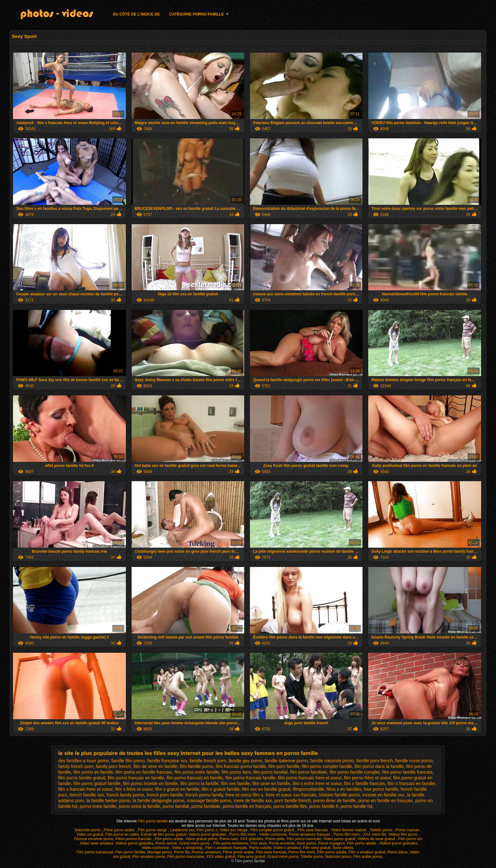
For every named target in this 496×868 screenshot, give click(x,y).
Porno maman (408, 830)
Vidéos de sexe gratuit (377, 839)
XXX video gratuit (221, 857)
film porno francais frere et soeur (310, 778)
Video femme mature (349, 830)
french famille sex (87, 795)
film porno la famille (199, 783)
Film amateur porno (149, 857)
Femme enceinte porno (94, 839)
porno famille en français (247, 806)
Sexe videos (343, 848)
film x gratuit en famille (177, 789)
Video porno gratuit (339, 839)
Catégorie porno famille (196, 14)
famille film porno (128, 761)
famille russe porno (414, 761)
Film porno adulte (362, 843)
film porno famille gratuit (82, 778)
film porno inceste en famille (151, 783)
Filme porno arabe (120, 830)
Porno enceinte (282, 843)
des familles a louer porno (84, 761)
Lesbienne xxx (182, 830)
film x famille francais (364, 783)
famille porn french (374, 761)
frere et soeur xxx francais (291, 795)
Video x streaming (188, 848)
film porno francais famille (250, 778)
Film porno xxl (410, 839)
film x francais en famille (411, 783)
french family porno (125, 795)
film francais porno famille (241, 766)
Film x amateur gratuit (367, 852)
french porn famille (165, 795)
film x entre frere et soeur (317, 783)
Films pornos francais (134, 839)
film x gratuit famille (221, 789)
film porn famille (284, 766)
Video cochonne (156, 848)
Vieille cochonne (273, 834)
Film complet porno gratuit (273, 830)
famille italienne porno (286, 761)
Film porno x (207, 830)
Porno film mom (243, 834)
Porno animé (166, 843)
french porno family (204, 795)
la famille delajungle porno (159, 801)
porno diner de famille (335, 801)
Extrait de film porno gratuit (163, 834)
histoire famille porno (340, 795)
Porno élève (398, 852)
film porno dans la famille (379, 766)
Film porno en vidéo (122, 834)
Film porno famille (153, 821)
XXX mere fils (375, 834)
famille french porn (208, 761)
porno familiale (206, 806)
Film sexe (259, 843)
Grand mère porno (195, 843)
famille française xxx (167, 761)
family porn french (113, 766)
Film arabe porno (368, 857)
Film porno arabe (169, 839)
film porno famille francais (407, 772)
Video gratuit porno (201, 839)
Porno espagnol (332, 843)
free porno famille (381, 789)
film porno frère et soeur (367, 778)
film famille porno (196, 766)
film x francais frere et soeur (85, 789)
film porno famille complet (355, 772)
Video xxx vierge (234, 830)
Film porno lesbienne (231, 843)
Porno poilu (275, 839)
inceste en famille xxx (384, 795)
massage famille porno (209, 801)
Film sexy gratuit (316, 848)
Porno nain (229, 839)
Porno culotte (260, 848)
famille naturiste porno (332, 761)
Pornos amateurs (206, 852)
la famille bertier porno (109, 801)
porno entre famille (98, 806)
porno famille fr (324, 806)
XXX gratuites (252, 839)
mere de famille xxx (253, 801)
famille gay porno (245, 761)
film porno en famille (93, 772)
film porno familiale (309, 772)
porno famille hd (356, 806)
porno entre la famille (139, 806)
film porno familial (270, 772)
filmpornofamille (308, 789)
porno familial (176, 806)
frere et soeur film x (244, 795)
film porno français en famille (136, 778)
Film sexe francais (313, 830)
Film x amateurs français (226, 848)
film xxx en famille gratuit (266, 789)
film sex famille (235, 783)
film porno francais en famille (195, 778)
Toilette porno (381, 830)
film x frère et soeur (134, 789)
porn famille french (292, 801)
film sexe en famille (271, 783)
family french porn (76, 766)
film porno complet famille (327, 766)
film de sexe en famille (155, 766)
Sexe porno (306, 843)
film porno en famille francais (144, 772)
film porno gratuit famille (97, 783)
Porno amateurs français (310, 834)
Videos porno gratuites (134, 843)
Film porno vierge (153, 830)
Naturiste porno (88, 830)
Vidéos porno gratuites (208, 834)
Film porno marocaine (186, 857)
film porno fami (236, 772)
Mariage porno (160, 852)
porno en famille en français (386, 801)
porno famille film (290, 806)
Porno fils (182, 852)
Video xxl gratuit (90, 834)
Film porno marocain (304, 839)
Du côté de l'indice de (136, 14)
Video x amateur (287, 848)
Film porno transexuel (95, 852)
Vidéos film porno (403, 834)
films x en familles (344, 789)
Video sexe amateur (96, 843)
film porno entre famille (197, 772)
